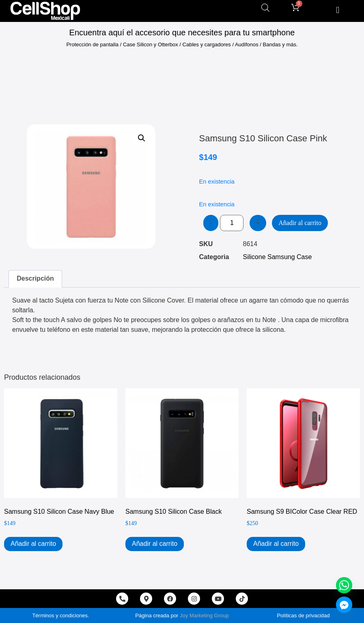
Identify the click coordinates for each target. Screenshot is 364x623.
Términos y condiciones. (60, 615)
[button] (338, 10)
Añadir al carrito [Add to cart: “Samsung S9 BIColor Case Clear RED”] (276, 544)
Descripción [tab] (35, 278)
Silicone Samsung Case (278, 257)
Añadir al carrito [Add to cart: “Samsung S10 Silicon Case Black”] (155, 544)
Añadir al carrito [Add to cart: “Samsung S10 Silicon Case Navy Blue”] (33, 544)
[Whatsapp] (344, 585)
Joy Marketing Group (204, 615)
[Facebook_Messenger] (344, 605)
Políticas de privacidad (303, 615)
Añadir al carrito (300, 223)
